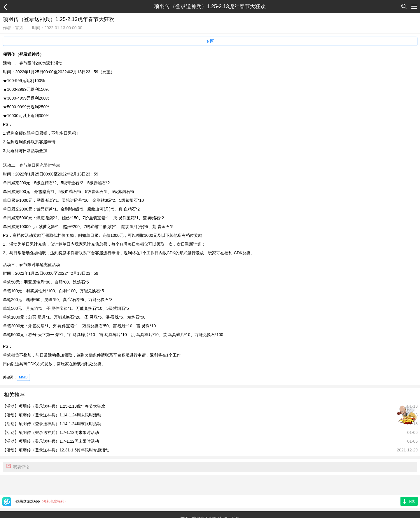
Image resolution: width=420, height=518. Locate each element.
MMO (23, 377)
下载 (411, 501)
